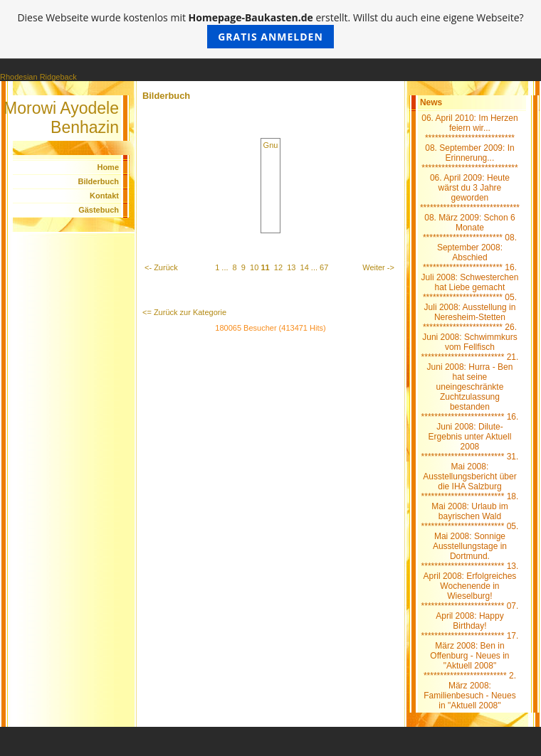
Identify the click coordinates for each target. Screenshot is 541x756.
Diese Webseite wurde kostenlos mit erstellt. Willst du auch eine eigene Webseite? (270, 30)
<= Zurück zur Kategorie (184, 312)
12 (278, 267)
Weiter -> (378, 267)
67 (324, 267)
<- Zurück (161, 267)
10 (254, 267)
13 (291, 267)
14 (305, 267)
